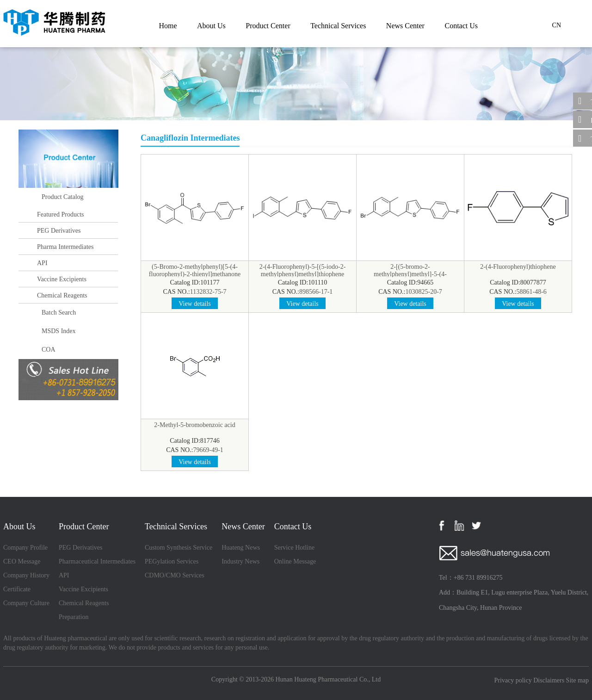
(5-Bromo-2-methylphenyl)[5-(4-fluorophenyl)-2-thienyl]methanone (195, 270)
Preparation (74, 617)
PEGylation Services (172, 561)
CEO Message (22, 561)
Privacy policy (513, 680)
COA (49, 350)
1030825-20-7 (424, 292)
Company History (26, 575)
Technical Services (338, 26)
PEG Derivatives (59, 231)
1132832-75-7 (208, 292)
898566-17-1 (316, 292)
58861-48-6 (532, 292)
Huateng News (241, 548)
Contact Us (461, 26)
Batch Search (59, 313)
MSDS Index (59, 331)
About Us (211, 26)
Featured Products (60, 214)
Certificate (17, 589)
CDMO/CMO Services (175, 575)
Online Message (295, 561)
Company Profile (25, 548)
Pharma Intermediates (65, 247)
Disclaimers (549, 680)
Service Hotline (294, 548)
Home (168, 26)
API (42, 263)
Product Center (268, 26)
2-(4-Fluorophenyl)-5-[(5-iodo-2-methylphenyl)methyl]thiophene (303, 270)
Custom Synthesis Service (179, 548)
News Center (405, 26)
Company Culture (26, 603)
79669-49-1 (208, 450)
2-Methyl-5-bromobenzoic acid (194, 425)
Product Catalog (63, 197)
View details (195, 304)
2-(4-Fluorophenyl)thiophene (518, 267)
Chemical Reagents (62, 295)
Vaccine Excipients (62, 279)
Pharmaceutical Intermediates (97, 561)
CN (557, 25)
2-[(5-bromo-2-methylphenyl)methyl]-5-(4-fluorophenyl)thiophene (410, 274)
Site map (577, 680)
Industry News (240, 561)
